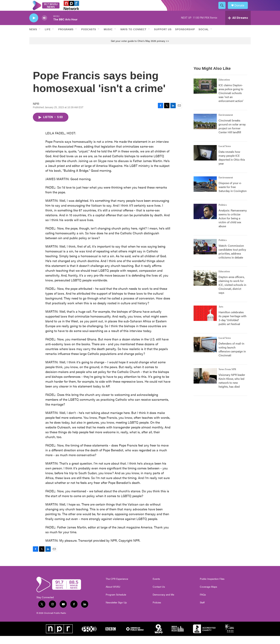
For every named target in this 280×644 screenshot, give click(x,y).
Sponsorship (185, 37)
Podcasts (89, 37)
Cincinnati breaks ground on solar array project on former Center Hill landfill (232, 134)
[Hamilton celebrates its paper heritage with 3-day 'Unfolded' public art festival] (205, 321)
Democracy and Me (163, 603)
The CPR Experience (117, 587)
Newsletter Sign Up (116, 611)
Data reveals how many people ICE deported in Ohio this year (232, 166)
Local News (225, 154)
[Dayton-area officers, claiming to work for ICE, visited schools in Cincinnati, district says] (205, 286)
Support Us (163, 37)
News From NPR (227, 377)
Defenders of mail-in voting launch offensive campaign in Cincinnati (232, 357)
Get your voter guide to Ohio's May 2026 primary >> (140, 49)
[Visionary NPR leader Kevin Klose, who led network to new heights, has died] (205, 384)
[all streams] (238, 26)
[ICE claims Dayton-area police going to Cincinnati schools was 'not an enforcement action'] (205, 94)
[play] (34, 26)
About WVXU (113, 595)
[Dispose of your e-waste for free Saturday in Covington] (205, 192)
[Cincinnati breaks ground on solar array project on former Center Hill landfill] (205, 130)
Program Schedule (116, 603)
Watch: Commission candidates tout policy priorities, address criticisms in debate (232, 259)
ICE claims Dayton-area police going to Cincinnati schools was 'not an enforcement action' (231, 101)
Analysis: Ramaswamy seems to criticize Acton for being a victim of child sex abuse (233, 226)
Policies (157, 611)
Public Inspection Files (212, 587)
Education (224, 88)
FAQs (203, 603)
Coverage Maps (208, 595)
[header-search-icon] (224, 9)
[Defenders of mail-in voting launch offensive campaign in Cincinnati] (205, 353)
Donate (242, 9)
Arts (221, 315)
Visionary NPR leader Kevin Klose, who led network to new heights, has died (232, 389)
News (33, 37)
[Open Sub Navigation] (40, 37)
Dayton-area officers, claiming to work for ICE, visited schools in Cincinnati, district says (232, 293)
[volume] (44, 26)
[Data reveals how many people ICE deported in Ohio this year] (205, 161)
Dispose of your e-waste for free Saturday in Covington (233, 195)
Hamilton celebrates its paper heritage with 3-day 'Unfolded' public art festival (232, 326)
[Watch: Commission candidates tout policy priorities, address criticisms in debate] (205, 255)
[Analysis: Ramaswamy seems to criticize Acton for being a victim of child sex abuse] (205, 219)
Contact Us (159, 595)
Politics (223, 213)
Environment (226, 123)
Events (156, 587)
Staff (202, 611)
